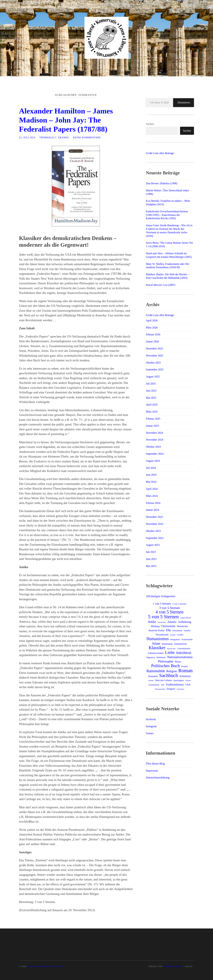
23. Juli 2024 (27, 137)
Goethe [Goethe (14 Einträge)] (180, 635)
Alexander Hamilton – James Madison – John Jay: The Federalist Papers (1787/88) (66, 120)
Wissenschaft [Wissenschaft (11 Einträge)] (160, 689)
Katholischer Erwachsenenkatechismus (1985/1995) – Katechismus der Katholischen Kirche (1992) (167, 215)
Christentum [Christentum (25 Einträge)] (168, 626)
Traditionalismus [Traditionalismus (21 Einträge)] (175, 685)
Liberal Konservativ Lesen (45, 966)
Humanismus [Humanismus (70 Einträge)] (158, 639)
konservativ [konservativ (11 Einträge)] (171, 649)
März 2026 (152, 328)
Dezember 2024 (154, 433)
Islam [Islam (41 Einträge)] (156, 643)
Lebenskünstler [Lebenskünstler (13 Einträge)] (184, 649)
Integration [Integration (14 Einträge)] (175, 639)
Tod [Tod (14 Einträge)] (162, 685)
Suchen (150, 124)
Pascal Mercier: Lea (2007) (161, 285)
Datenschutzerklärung (158, 778)
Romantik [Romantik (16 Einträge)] (153, 676)
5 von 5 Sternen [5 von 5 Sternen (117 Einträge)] (163, 617)
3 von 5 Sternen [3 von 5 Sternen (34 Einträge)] (170, 608)
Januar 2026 (152, 341)
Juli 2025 (151, 384)
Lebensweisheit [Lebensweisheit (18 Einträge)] (156, 653)
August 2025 (153, 377)
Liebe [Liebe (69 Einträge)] (170, 653)
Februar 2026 (153, 334)
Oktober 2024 (153, 447)
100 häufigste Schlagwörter (161, 596)
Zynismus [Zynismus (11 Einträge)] (180, 689)
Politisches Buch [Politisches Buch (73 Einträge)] (165, 666)
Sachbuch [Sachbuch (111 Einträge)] (168, 675)
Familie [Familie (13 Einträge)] (187, 631)
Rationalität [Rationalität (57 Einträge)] (156, 671)
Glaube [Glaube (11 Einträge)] (173, 635)
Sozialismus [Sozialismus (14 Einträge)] (154, 685)
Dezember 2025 (154, 349)
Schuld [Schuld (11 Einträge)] (151, 680)
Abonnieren (184, 102)
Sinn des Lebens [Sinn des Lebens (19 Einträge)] (163, 680)
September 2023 (155, 538)
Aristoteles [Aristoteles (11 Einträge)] (162, 622)
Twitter (150, 733)
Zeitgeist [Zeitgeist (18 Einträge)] (171, 689)
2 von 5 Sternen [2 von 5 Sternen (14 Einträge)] (179, 604)
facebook (151, 719)
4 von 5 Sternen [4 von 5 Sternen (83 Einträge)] (170, 612)
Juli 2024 (151, 468)
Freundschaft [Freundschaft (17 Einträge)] (162, 635)
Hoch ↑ (190, 966)
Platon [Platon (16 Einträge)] (178, 662)
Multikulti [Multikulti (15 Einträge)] (161, 657)
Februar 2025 (153, 419)
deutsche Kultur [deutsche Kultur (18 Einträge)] (157, 630)
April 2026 (152, 320)
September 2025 (155, 369)
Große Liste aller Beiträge (160, 153)
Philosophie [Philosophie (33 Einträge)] (166, 661)
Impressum (152, 771)
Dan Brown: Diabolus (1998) (162, 183)
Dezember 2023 (154, 517)
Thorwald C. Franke (54, 137)
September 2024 (155, 454)
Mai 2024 (151, 482)
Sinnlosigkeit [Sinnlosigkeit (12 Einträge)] (179, 680)
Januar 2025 (152, 426)
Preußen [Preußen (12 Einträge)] (185, 666)
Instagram (151, 726)
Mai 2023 (151, 566)
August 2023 (153, 545)
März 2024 (152, 496)
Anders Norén (172, 966)
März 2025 (152, 412)
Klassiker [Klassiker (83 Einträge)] (157, 648)
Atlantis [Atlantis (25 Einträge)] (172, 622)
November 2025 (155, 356)
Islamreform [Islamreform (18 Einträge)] (181, 644)
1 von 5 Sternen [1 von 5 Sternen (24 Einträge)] (162, 604)
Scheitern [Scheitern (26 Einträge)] (185, 676)
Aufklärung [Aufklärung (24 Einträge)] (185, 622)
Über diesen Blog (155, 764)
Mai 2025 (151, 398)
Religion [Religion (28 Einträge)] (172, 671)
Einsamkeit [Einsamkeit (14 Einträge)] (177, 630)
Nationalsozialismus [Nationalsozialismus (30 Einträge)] (180, 657)
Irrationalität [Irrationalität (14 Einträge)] (187, 639)
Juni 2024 (151, 475)
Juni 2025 (151, 391)
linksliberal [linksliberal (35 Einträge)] (184, 653)
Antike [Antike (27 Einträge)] (152, 622)
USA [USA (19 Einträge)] (188, 685)
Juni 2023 (151, 559)
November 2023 (155, 524)
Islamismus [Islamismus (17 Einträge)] (167, 644)
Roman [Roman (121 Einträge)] (185, 671)
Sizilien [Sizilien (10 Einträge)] (188, 680)
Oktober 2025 (153, 363)
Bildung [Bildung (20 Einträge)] (155, 626)
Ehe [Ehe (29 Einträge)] (168, 630)
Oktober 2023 (153, 531)
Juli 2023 (151, 552)
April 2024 (152, 489)
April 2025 (152, 405)
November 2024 (155, 440)
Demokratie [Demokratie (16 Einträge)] (182, 626)
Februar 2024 (153, 503)
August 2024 (153, 461)
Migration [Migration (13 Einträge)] (151, 657)
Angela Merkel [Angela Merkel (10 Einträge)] (186, 618)
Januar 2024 (152, 510)
